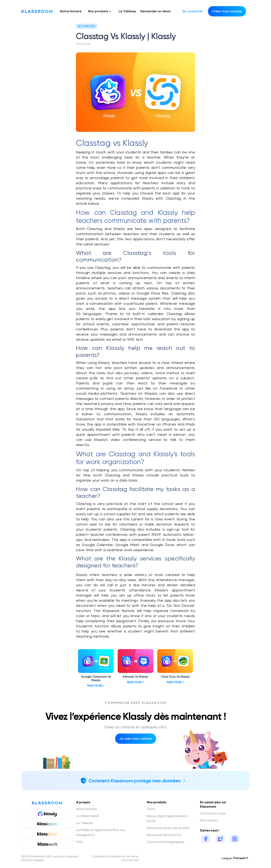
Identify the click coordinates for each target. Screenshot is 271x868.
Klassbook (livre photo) (164, 835)
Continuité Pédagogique (166, 842)
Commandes (130, 860)
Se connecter (192, 11)
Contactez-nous (213, 813)
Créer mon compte (227, 11)
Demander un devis (155, 11)
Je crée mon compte (136, 739)
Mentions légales (33, 860)
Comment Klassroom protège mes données (134, 781)
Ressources (209, 820)
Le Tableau (127, 11)
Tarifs (151, 809)
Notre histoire (71, 11)
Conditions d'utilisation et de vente (115, 856)
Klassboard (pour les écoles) (168, 828)
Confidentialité (88, 816)
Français (241, 858)
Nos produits (100, 11)
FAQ (79, 842)
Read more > (96, 686)
